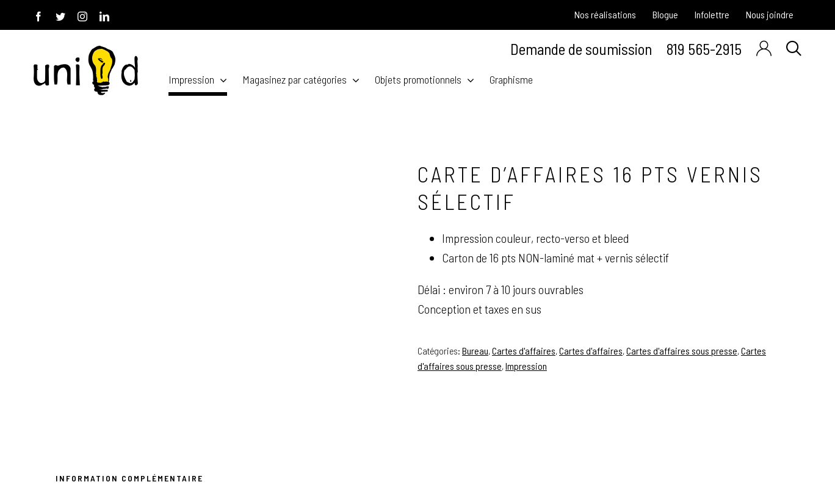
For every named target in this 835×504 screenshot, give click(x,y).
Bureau (475, 351)
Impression (526, 366)
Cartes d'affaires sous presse (682, 351)
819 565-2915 (704, 49)
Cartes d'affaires (524, 351)
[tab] (127, 480)
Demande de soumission (581, 49)
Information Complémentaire (129, 478)
